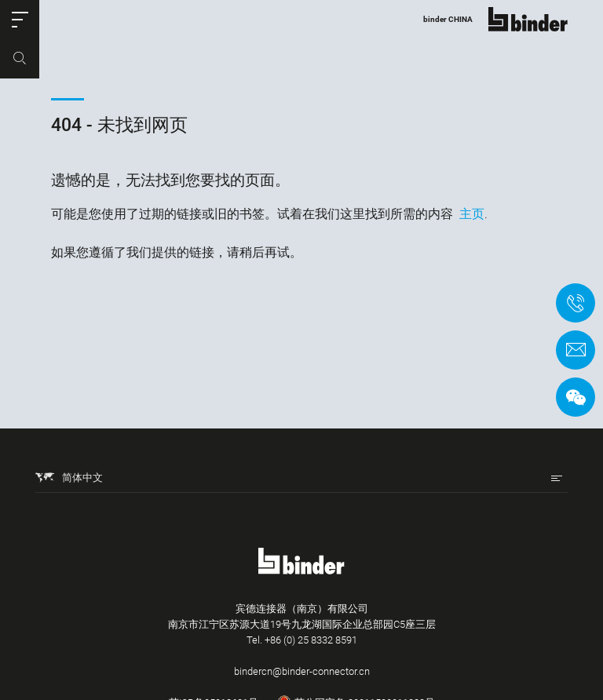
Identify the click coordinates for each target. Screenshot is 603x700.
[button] (20, 20)
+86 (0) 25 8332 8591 (311, 640)
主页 (472, 214)
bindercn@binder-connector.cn (302, 671)
